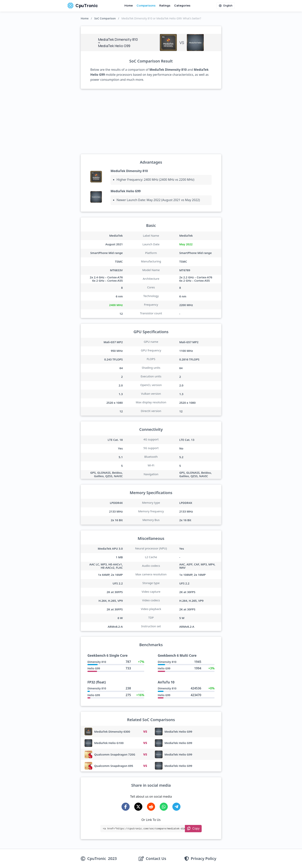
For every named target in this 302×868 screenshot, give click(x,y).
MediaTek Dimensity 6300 (112, 732)
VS (145, 732)
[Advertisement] (151, 122)
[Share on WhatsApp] (164, 807)
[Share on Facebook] (126, 807)
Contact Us (156, 859)
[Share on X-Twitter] (138, 807)
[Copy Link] (193, 829)
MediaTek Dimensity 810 (129, 171)
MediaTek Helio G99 (126, 191)
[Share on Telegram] (176, 807)
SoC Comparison (105, 18)
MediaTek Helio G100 (109, 743)
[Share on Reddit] (151, 807)
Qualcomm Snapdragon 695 (114, 766)
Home (129, 5)
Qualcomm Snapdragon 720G (115, 754)
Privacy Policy (204, 859)
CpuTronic (83, 6)
